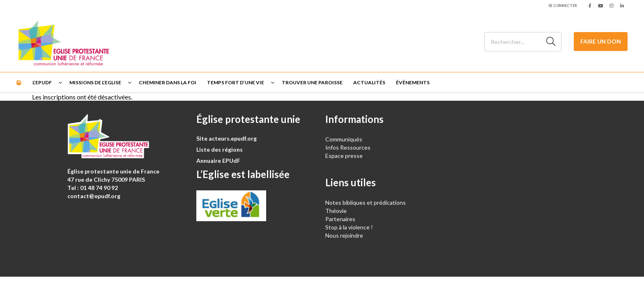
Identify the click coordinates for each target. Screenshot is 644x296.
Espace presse (344, 156)
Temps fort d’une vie (236, 82)
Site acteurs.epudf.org (227, 138)
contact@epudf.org (94, 196)
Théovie (336, 211)
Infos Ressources (348, 147)
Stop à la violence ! (349, 227)
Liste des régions (220, 149)
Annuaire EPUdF (218, 161)
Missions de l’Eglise (95, 82)
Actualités (369, 82)
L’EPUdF (42, 82)
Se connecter (563, 6)
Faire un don (601, 41)
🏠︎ (19, 82)
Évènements (413, 82)
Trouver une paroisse (312, 82)
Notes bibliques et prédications (366, 202)
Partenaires (340, 219)
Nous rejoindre (344, 235)
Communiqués (344, 139)
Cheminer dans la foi (168, 82)
